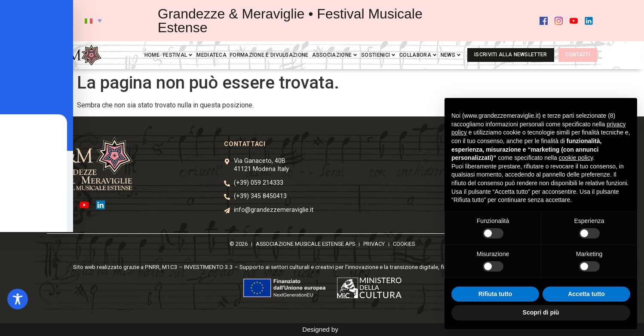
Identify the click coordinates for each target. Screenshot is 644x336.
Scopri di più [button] (541, 312)
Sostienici (379, 55)
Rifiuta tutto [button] (495, 294)
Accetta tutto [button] (586, 294)
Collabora (418, 55)
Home (152, 55)
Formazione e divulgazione (269, 55)
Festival (178, 55)
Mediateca (212, 55)
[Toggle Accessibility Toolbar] (18, 299)
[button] (93, 21)
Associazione (335, 55)
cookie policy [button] (576, 158)
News (451, 55)
